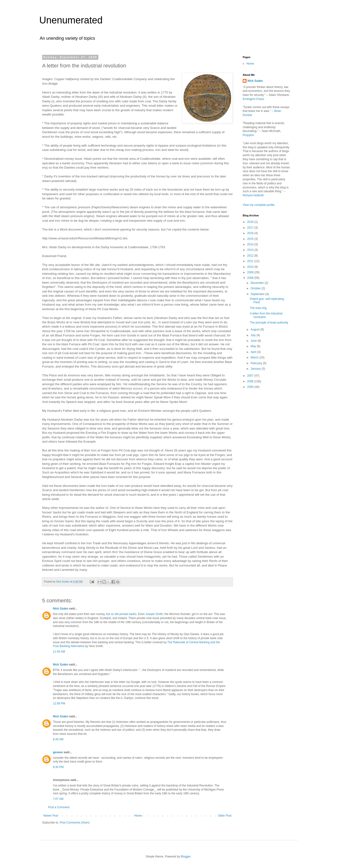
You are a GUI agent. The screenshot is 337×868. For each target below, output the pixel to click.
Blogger (186, 857)
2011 (251, 261)
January (256, 369)
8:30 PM (58, 767)
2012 (251, 256)
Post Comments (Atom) (75, 823)
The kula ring (258, 308)
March (255, 357)
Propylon (248, 135)
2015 (251, 239)
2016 (251, 233)
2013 (251, 250)
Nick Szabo (61, 609)
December (258, 283)
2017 (251, 228)
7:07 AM (58, 799)
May (254, 346)
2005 (251, 387)
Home (138, 816)
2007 (251, 376)
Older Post (225, 816)
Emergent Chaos (253, 99)
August (256, 330)
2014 (251, 244)
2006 (251, 381)
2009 (251, 272)
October (256, 288)
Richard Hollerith (253, 195)
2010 (251, 267)
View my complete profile (259, 205)
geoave (58, 752)
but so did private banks (121, 614)
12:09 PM (59, 703)
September (258, 294)
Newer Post (51, 816)
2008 (251, 278)
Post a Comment (59, 807)
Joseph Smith (154, 614)
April (254, 352)
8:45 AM (58, 739)
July (254, 335)
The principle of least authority (269, 323)
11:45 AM (59, 652)
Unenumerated (71, 20)
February (257, 363)
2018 (251, 222)
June (254, 341)
